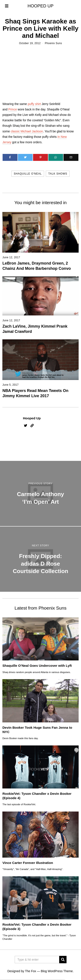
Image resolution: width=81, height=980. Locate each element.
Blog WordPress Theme (57, 971)
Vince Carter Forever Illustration (28, 863)
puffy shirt (34, 104)
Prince (13, 109)
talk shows (58, 174)
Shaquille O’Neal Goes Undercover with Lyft (37, 666)
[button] (63, 960)
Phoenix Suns (53, 43)
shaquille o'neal (28, 174)
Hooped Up (32, 418)
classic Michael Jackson (27, 131)
